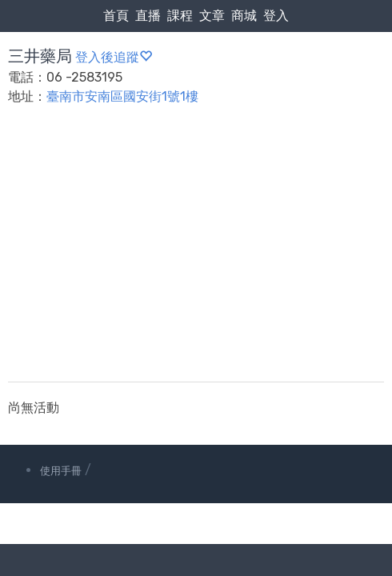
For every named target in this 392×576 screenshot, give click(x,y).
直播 (148, 16)
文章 (212, 16)
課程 (180, 16)
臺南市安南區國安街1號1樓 (122, 96)
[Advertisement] (196, 254)
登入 (276, 16)
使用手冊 (61, 471)
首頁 (116, 16)
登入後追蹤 (114, 57)
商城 (244, 16)
